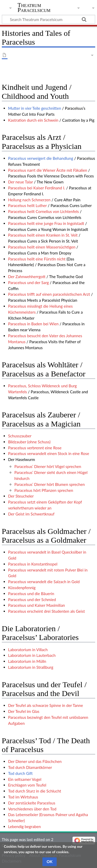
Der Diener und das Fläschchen (35, 761)
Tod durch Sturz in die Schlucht (35, 791)
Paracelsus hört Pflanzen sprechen (44, 490)
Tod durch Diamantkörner (30, 767)
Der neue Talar (20, 182)
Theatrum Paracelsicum (34, 8)
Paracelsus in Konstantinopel (33, 564)
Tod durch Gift (20, 773)
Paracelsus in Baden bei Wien (33, 324)
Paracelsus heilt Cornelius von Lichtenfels (43, 211)
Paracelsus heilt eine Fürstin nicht (37, 259)
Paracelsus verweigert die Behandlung (41, 158)
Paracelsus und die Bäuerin (31, 594)
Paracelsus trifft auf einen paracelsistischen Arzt (49, 294)
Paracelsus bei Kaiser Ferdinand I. (37, 188)
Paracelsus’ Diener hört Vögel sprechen (48, 466)
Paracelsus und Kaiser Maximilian (36, 605)
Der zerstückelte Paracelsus (32, 803)
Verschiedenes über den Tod (32, 809)
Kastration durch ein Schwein (33, 120)
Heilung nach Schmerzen (29, 200)
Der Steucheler (21, 496)
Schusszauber (20, 436)
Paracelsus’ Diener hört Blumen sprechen (49, 484)
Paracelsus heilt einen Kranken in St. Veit (43, 235)
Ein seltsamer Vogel (25, 779)
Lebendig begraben (24, 826)
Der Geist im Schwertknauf (31, 514)
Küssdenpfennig (22, 588)
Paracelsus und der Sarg (28, 283)
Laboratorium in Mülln (27, 661)
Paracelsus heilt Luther (27, 205)
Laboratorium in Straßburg (31, 667)
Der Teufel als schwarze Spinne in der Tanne (46, 705)
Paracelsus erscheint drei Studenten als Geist (46, 611)
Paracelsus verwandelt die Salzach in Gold (44, 582)
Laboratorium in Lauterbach (32, 655)
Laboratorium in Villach (28, 650)
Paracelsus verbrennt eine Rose (35, 448)
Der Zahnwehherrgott (27, 277)
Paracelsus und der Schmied (32, 600)
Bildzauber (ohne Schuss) (29, 442)
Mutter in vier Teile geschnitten (35, 108)
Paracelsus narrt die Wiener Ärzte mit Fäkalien (48, 170)
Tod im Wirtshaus (23, 797)
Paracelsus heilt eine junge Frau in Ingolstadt (46, 223)
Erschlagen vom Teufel (27, 785)
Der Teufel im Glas (24, 711)
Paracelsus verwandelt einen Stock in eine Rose (48, 453)
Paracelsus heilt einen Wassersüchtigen (42, 247)
